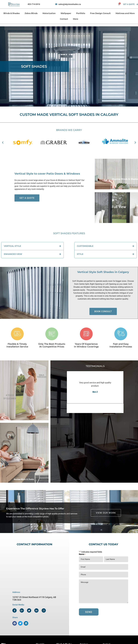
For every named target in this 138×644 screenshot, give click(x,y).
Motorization (49, 13)
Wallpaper (66, 13)
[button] (3, 143)
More (76, 19)
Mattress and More (125, 13)
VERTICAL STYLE (12, 246)
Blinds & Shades (12, 13)
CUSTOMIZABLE (85, 246)
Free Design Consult (100, 13)
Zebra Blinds (31, 13)
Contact (64, 19)
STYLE (80, 254)
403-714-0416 (34, 4)
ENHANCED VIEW (13, 254)
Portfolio (81, 13)
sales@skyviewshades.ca (70, 4)
